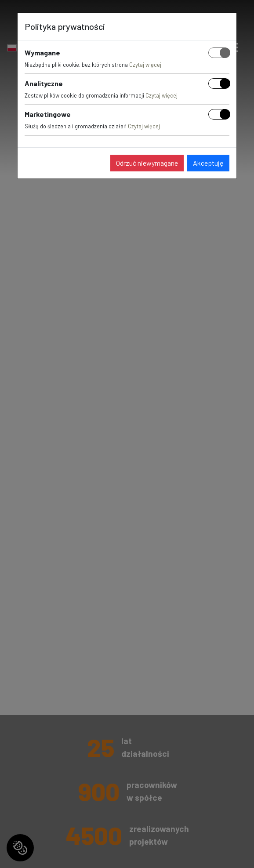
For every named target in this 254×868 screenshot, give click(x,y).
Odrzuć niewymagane (147, 163)
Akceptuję (208, 163)
